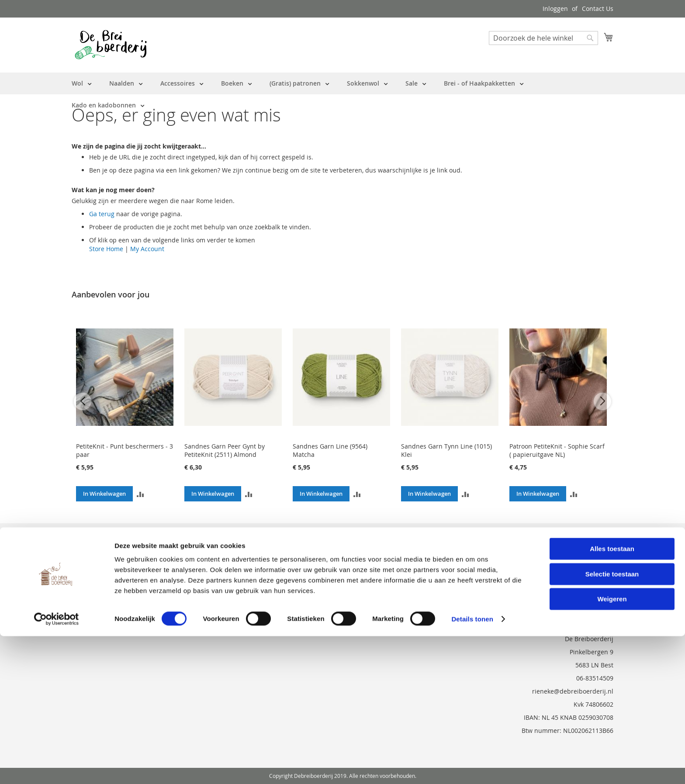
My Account (147, 249)
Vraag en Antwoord (100, 573)
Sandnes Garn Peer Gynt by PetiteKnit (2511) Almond (225, 450)
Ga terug (102, 214)
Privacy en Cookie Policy (106, 585)
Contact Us (598, 9)
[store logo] (111, 45)
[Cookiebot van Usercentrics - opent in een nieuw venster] (57, 767)
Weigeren (612, 747)
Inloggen (555, 9)
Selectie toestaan (612, 722)
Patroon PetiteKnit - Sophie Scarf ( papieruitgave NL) (557, 450)
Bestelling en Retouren (105, 548)
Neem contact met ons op (109, 561)
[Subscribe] (590, 539)
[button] (140, 494)
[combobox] (543, 38)
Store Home (106, 249)
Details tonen (472, 767)
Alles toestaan (612, 696)
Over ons (85, 536)
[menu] (342, 94)
